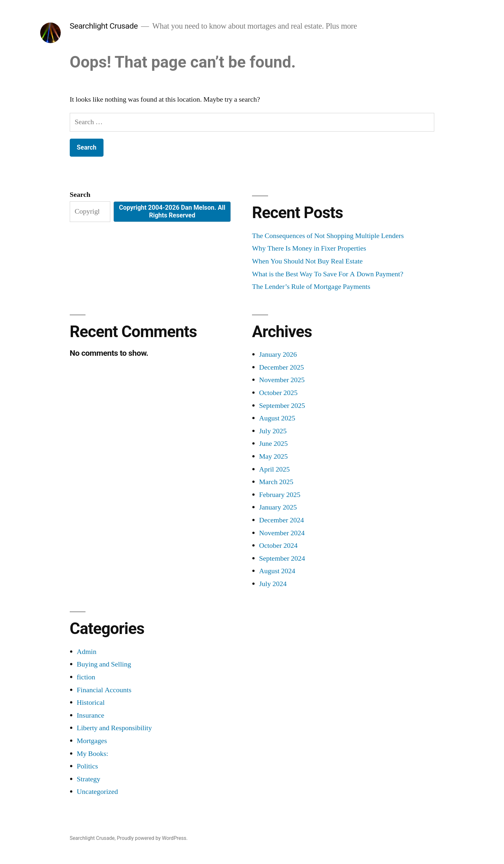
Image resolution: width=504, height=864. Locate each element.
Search (80, 195)
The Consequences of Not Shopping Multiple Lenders (328, 236)
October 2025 (278, 393)
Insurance (91, 715)
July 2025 (273, 431)
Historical (91, 703)
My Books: (93, 754)
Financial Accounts (104, 690)
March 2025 (276, 482)
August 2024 (277, 571)
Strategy (89, 779)
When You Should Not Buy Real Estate (307, 261)
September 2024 (282, 558)
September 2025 (282, 406)
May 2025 (273, 456)
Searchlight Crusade (104, 26)
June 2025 (273, 444)
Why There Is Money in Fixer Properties (309, 248)
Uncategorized (97, 792)
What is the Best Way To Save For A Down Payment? (328, 274)
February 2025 (280, 495)
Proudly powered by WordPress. (152, 838)
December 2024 (281, 520)
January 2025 (278, 507)
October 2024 (278, 546)
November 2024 (282, 533)
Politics (87, 766)
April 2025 (274, 469)
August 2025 (277, 418)
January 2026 (278, 354)
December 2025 (281, 367)
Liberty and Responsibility (114, 728)
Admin (87, 652)
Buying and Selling (104, 664)
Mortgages (92, 741)
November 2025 (282, 380)
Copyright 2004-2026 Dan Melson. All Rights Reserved (172, 211)
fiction (86, 677)
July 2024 (273, 584)
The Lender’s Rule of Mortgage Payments (311, 287)
